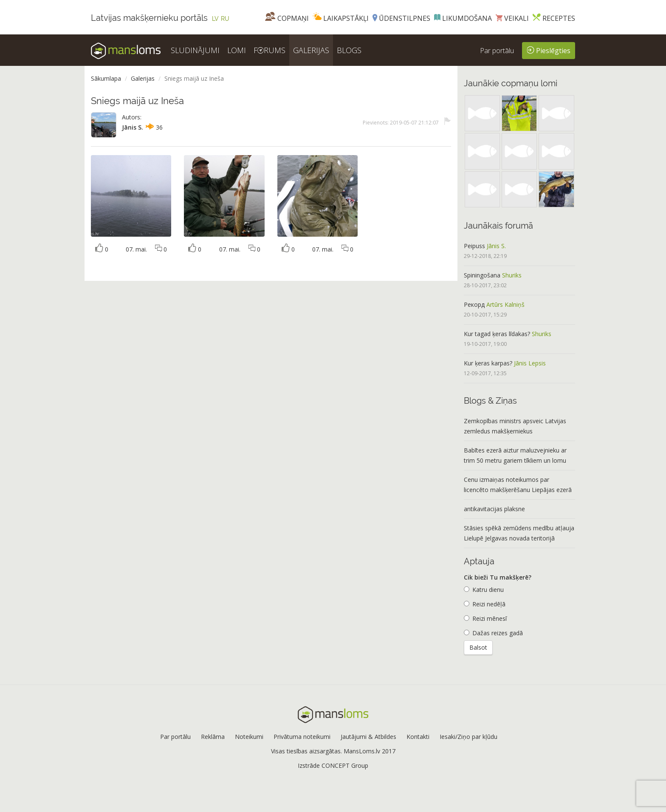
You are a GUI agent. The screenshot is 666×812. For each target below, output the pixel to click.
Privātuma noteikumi (302, 737)
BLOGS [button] (349, 50)
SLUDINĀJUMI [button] (195, 50)
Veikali (512, 18)
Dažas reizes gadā (493, 633)
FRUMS (270, 50)
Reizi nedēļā (485, 604)
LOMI (237, 50)
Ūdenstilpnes (401, 18)
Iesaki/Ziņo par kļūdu (468, 737)
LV (215, 19)
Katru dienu (484, 590)
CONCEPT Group (345, 765)
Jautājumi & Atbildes (368, 737)
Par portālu (497, 51)
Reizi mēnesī (485, 618)
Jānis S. (133, 127)
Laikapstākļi (341, 18)
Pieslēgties (549, 50)
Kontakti (418, 737)
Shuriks (512, 275)
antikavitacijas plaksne (494, 509)
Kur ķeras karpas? (488, 363)
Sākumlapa (106, 78)
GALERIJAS (311, 50)
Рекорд (474, 304)
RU (225, 19)
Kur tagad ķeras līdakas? (497, 334)
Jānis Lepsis (530, 363)
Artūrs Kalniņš (505, 304)
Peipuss (474, 246)
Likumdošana (463, 18)
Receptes (554, 18)
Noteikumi (249, 737)
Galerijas (143, 78)
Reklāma (213, 737)
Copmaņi (287, 18)
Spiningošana (482, 275)
